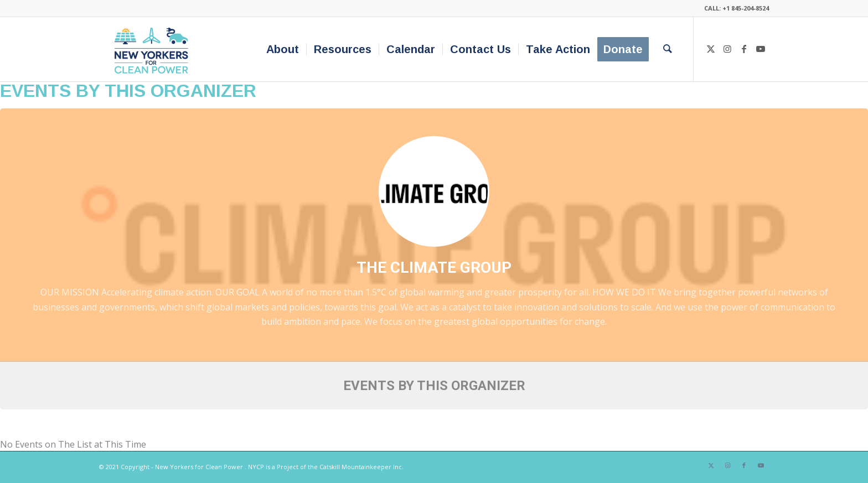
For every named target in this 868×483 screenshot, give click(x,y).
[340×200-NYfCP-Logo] (154, 49)
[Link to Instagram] (727, 49)
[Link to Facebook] (744, 49)
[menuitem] (283, 49)
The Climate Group (434, 268)
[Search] (668, 49)
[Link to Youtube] (761, 49)
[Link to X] (711, 49)
